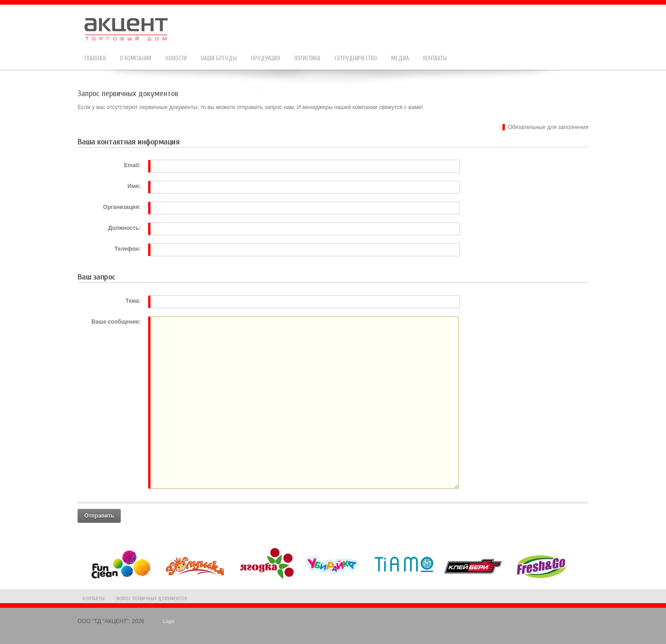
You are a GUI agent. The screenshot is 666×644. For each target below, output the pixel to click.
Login (169, 621)
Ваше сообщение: (116, 322)
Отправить (99, 516)
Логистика (307, 58)
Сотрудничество (356, 58)
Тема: (133, 301)
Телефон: (128, 249)
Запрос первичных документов (151, 599)
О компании (136, 58)
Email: (132, 165)
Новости (176, 58)
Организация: (122, 207)
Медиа (400, 58)
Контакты (435, 58)
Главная (95, 58)
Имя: (134, 186)
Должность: (124, 228)
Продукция (265, 58)
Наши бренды (219, 58)
